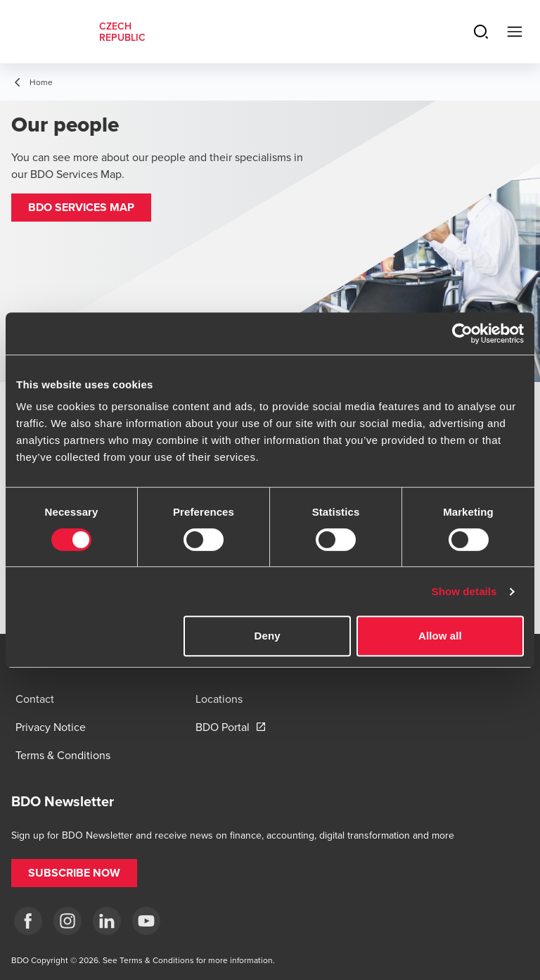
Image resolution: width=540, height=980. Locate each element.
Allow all (440, 636)
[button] (81, 208)
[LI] (107, 921)
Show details (464, 591)
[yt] (146, 921)
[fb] (28, 921)
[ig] (67, 921)
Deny (268, 636)
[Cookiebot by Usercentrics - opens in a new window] (462, 333)
